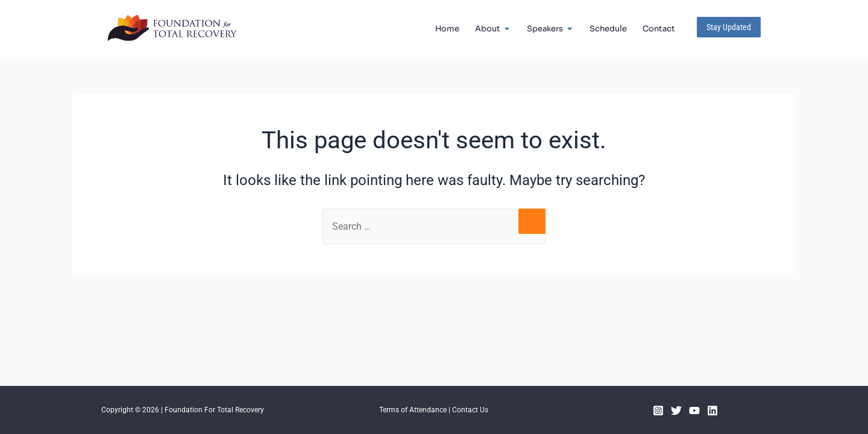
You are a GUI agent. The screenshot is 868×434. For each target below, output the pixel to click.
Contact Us (470, 410)
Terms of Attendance (413, 410)
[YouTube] (694, 410)
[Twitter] (676, 410)
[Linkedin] (712, 410)
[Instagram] (658, 410)
